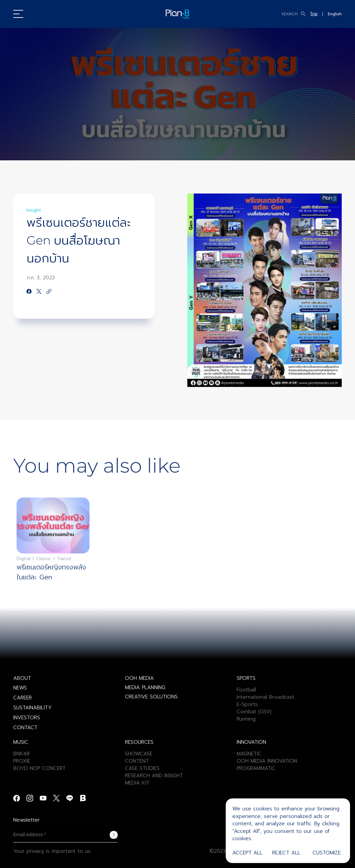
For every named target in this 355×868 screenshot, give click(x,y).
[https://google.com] (49, 292)
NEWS (20, 688)
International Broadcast (266, 697)
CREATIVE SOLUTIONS (151, 697)
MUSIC (21, 742)
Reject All (286, 853)
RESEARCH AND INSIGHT (154, 776)
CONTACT (25, 728)
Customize (327, 853)
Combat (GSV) (254, 712)
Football (246, 690)
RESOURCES (139, 742)
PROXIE (22, 761)
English (335, 14)
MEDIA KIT (137, 783)
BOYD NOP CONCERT (39, 768)
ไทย (314, 14)
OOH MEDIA (139, 678)
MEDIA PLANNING (145, 687)
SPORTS (246, 678)
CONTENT (137, 761)
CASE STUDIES (142, 768)
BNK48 (21, 754)
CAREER (23, 698)
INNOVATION (251, 742)
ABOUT (22, 678)
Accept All (247, 853)
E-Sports (247, 704)
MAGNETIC (249, 754)
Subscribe (114, 835)
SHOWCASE (139, 754)
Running (246, 719)
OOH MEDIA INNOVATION (267, 761)
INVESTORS (27, 718)
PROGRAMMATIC (256, 768)
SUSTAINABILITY (32, 708)
